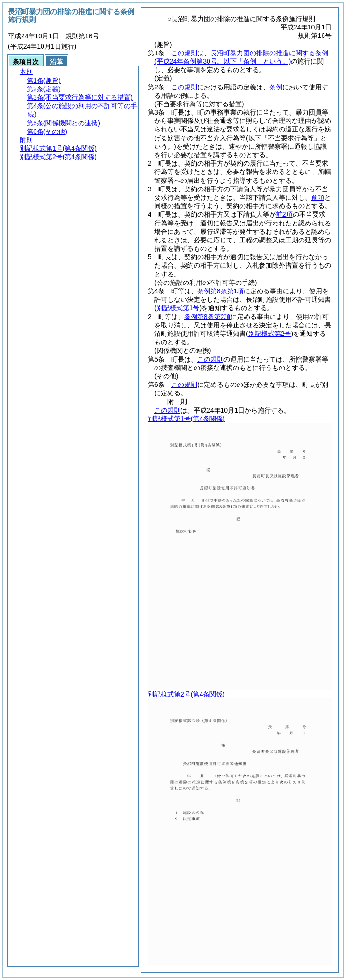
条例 (276, 87)
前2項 (284, 214)
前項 (318, 197)
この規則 (184, 53)
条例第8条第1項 (221, 291)
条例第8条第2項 (208, 317)
